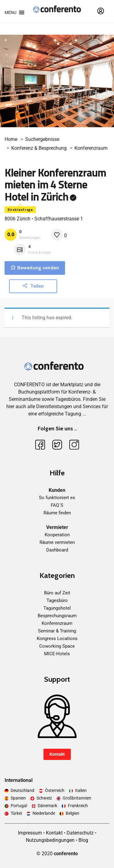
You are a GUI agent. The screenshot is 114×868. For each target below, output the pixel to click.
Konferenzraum (91, 148)
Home (11, 139)
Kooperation (57, 535)
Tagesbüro (57, 600)
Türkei (16, 813)
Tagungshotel (57, 608)
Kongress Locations (57, 639)
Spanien (18, 798)
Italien (81, 790)
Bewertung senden (35, 268)
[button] (10, 12)
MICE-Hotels (57, 654)
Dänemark (47, 806)
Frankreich (78, 806)
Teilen (33, 286)
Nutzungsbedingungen (50, 840)
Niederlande (44, 813)
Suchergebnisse (42, 139)
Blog (83, 840)
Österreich (55, 790)
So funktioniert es (57, 498)
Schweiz (44, 798)
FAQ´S (57, 505)
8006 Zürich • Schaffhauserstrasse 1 (44, 219)
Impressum (30, 833)
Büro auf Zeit (57, 593)
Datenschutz (80, 833)
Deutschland (22, 790)
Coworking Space (57, 646)
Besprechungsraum (57, 616)
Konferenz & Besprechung (39, 148)
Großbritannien (77, 798)
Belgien (73, 813)
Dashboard (57, 550)
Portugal (19, 806)
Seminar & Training (57, 631)
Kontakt (57, 754)
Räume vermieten (57, 542)
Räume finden (57, 513)
